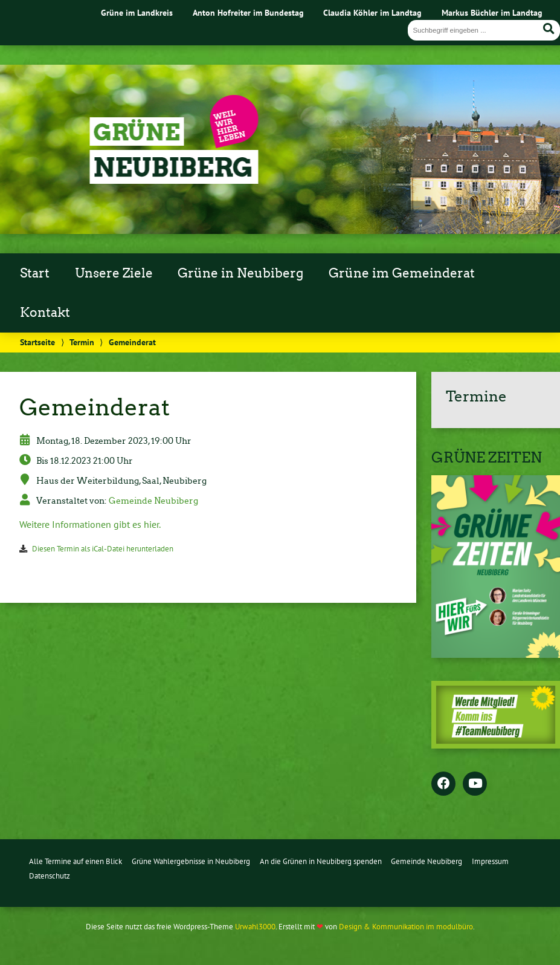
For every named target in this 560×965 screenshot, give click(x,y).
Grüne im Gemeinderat (402, 273)
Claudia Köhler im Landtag (372, 12)
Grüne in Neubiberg (240, 273)
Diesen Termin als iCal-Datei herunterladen (103, 549)
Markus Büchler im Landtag (492, 12)
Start (35, 273)
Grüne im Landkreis (137, 12)
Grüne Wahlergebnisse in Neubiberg (191, 861)
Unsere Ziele (114, 273)
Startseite (37, 342)
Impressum (490, 861)
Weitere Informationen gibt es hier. (91, 524)
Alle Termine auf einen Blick (76, 861)
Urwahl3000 (255, 927)
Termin (82, 342)
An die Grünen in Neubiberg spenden (321, 861)
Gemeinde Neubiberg (153, 501)
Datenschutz (50, 876)
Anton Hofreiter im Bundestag (248, 12)
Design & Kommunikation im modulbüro (406, 927)
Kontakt (45, 313)
